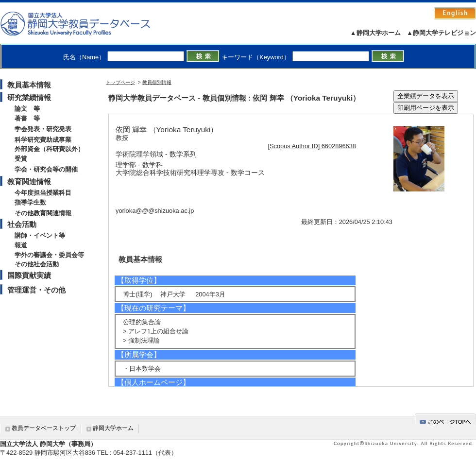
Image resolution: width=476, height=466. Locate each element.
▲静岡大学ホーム (375, 33)
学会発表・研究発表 (43, 129)
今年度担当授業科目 (43, 193)
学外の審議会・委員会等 (49, 255)
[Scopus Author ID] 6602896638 (312, 146)
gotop (445, 420)
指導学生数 (30, 202)
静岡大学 (85, 23)
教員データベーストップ (44, 428)
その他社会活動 (37, 264)
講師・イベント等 (40, 235)
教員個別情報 (157, 82)
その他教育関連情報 (43, 213)
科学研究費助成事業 (43, 140)
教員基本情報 (29, 85)
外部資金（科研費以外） (49, 149)
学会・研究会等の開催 (46, 169)
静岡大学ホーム (113, 428)
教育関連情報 (29, 181)
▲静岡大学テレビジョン (441, 33)
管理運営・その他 (36, 290)
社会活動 (22, 224)
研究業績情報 (29, 97)
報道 (21, 245)
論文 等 (27, 109)
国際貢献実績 (29, 275)
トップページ (120, 82)
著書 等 (27, 118)
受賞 (21, 159)
